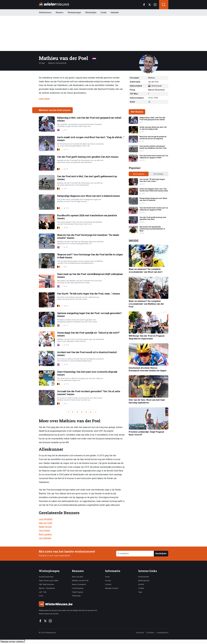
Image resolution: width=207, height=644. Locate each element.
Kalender (115, 12)
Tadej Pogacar (78, 592)
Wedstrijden (91, 12)
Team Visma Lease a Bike (49, 580)
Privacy (108, 580)
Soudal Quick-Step (46, 577)
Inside (103, 12)
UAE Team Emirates (46, 584)
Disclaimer (140, 633)
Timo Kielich (44, 531)
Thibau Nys (76, 596)
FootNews (150, 633)
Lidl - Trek (43, 592)
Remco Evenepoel (79, 584)
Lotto (41, 596)
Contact (108, 584)
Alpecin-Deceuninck (156, 90)
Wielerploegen (74, 12)
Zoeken (141, 588)
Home (107, 577)
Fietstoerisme (144, 577)
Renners (60, 12)
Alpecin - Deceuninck (47, 588)
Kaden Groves (45, 527)
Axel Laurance (45, 534)
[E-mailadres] (135, 554)
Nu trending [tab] (158, 174)
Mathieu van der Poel (80, 580)
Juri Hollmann (45, 538)
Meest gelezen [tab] (139, 174)
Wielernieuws (45, 12)
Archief (141, 584)
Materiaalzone (144, 580)
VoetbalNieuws (162, 633)
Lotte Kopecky (78, 588)
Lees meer (44, 99)
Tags (140, 592)
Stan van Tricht (45, 523)
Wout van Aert (78, 577)
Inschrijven (161, 553)
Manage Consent (112, 588)
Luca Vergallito (46, 519)
